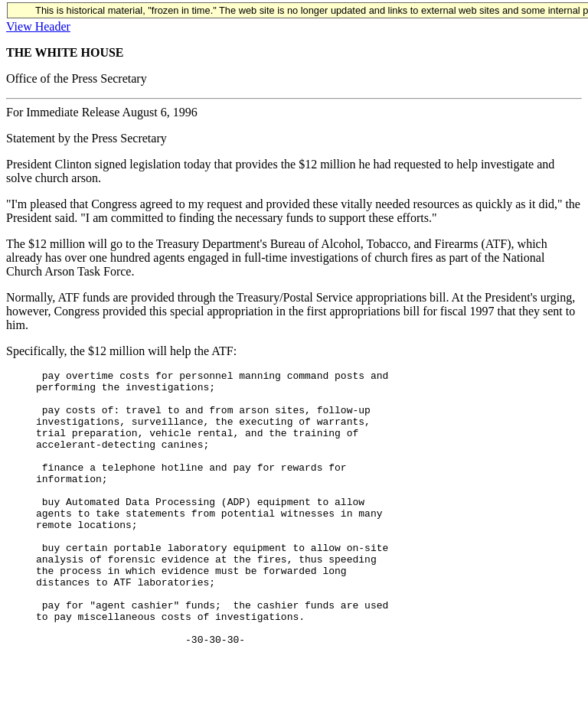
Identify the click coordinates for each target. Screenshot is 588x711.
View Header (38, 26)
